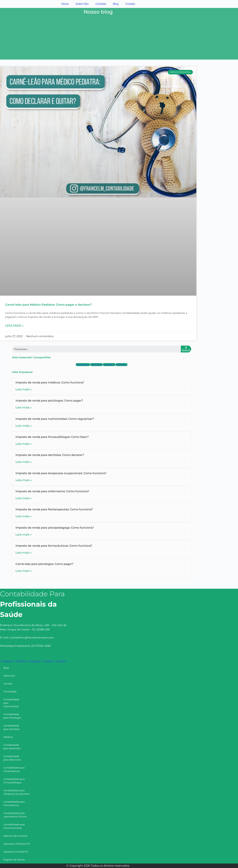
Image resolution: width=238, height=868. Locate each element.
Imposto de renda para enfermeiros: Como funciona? (52, 491)
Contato (130, 4)
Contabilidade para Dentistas (12, 727)
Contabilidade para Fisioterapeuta (14, 769)
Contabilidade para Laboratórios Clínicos (15, 815)
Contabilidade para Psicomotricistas (14, 826)
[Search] (186, 349)
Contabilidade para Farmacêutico (14, 803)
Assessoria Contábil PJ (16, 852)
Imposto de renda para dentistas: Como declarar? (50, 455)
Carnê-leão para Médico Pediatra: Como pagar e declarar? (48, 305)
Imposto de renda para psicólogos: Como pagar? (49, 401)
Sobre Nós (82, 4)
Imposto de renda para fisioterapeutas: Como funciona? (54, 509)
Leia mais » (14, 326)
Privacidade (10, 692)
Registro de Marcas (14, 860)
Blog (116, 4)
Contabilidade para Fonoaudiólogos (14, 781)
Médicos (8, 737)
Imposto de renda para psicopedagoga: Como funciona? (55, 528)
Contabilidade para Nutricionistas (11, 703)
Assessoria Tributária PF (17, 844)
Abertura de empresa (15, 836)
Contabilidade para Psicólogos (12, 716)
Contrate (101, 4)
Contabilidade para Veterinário (12, 758)
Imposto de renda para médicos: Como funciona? (50, 383)
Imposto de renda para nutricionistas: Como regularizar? (55, 419)
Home (65, 4)
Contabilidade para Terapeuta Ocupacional (16, 792)
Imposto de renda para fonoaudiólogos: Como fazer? (52, 437)
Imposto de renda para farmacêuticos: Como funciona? (54, 546)
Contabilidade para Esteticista (12, 747)
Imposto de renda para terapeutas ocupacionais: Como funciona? (61, 473)
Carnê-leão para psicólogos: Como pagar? (44, 564)
